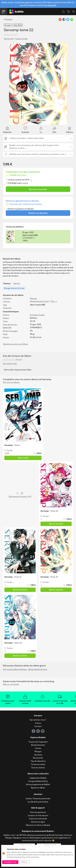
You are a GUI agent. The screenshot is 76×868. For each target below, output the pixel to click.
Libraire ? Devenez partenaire (38, 799)
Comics (38, 748)
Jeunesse (38, 755)
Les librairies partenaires (38, 802)
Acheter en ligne (38, 822)
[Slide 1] (38, 121)
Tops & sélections (38, 761)
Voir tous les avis (10, 364)
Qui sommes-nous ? (38, 720)
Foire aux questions (38, 812)
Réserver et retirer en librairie (38, 825)
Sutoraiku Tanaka (37, 315)
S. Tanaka (8, 450)
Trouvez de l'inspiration (38, 742)
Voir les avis (9, 39)
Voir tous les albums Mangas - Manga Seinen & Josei (25, 669)
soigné (25, 183)
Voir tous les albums (11, 382)
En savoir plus (51, 5)
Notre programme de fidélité (38, 784)
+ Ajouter (16, 283)
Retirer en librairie (38, 213)
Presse (38, 723)
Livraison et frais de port (38, 815)
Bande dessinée (38, 745)
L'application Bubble (38, 778)
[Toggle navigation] (4, 12)
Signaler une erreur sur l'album (16, 344)
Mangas (33, 298)
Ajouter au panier (38, 189)
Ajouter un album (38, 788)
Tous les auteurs (38, 768)
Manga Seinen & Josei (39, 301)
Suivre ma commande (38, 819)
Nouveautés (38, 758)
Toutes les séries (38, 764)
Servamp (9, 19)
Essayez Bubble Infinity (38, 781)
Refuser (24, 862)
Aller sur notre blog (11, 684)
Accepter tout (10, 862)
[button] (13, 84)
